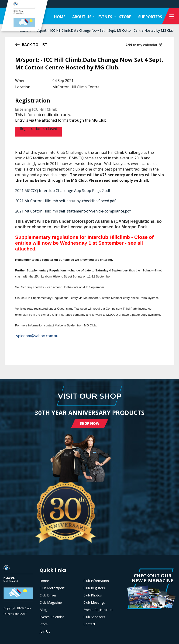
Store (44, 624)
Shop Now (90, 423)
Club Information (96, 581)
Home (44, 581)
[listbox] (144, 45)
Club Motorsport (52, 588)
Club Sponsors (94, 617)
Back (27, 44)
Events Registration (98, 610)
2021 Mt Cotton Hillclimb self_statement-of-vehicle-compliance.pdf (73, 211)
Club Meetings (94, 603)
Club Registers (94, 588)
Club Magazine (51, 603)
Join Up (45, 631)
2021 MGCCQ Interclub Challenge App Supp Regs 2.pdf (63, 191)
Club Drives (48, 595)
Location (23, 87)
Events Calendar (52, 617)
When (20, 81)
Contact (89, 624)
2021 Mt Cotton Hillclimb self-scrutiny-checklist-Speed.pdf (65, 201)
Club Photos (93, 595)
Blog (43, 610)
